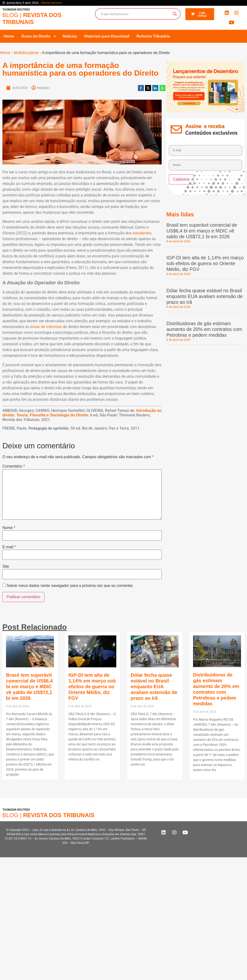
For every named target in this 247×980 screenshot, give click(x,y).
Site (6, 566)
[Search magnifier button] (175, 14)
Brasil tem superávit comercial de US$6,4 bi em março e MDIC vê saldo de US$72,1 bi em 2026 (202, 231)
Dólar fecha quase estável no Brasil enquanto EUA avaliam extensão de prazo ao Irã (205, 296)
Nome (9, 528)
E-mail (9, 547)
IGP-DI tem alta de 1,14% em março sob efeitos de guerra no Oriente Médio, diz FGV (205, 263)
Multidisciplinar (26, 53)
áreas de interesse (46, 327)
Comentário (14, 466)
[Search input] (136, 14)
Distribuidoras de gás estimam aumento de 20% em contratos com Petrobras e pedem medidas (204, 329)
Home (5, 53)
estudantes (142, 233)
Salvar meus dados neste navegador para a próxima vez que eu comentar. (70, 586)
